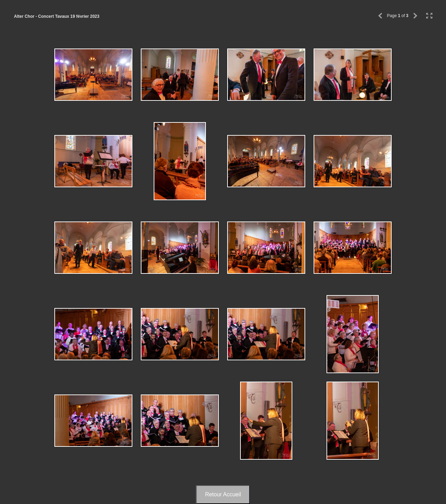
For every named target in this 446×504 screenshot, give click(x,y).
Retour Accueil (223, 494)
